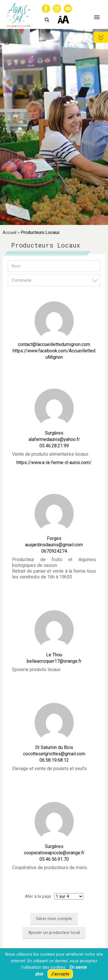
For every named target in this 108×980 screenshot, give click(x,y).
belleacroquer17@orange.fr (54, 661)
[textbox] (56, 280)
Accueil (10, 232)
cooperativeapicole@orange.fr (54, 853)
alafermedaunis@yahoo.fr (54, 439)
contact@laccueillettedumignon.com (54, 344)
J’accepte (60, 974)
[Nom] (54, 266)
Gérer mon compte (54, 919)
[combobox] (54, 281)
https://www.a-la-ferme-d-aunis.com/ (54, 462)
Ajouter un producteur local (54, 933)
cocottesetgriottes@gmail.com (54, 754)
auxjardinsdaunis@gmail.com (54, 545)
